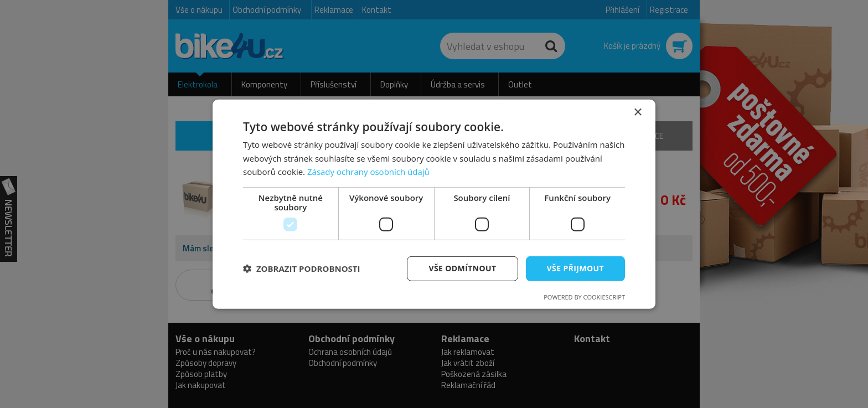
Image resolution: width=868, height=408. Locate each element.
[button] (302, 268)
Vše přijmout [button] (575, 268)
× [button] (637, 112)
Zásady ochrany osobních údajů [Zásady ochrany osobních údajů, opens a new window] (368, 172)
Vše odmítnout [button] (462, 268)
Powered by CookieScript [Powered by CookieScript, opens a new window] (584, 297)
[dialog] (434, 204)
